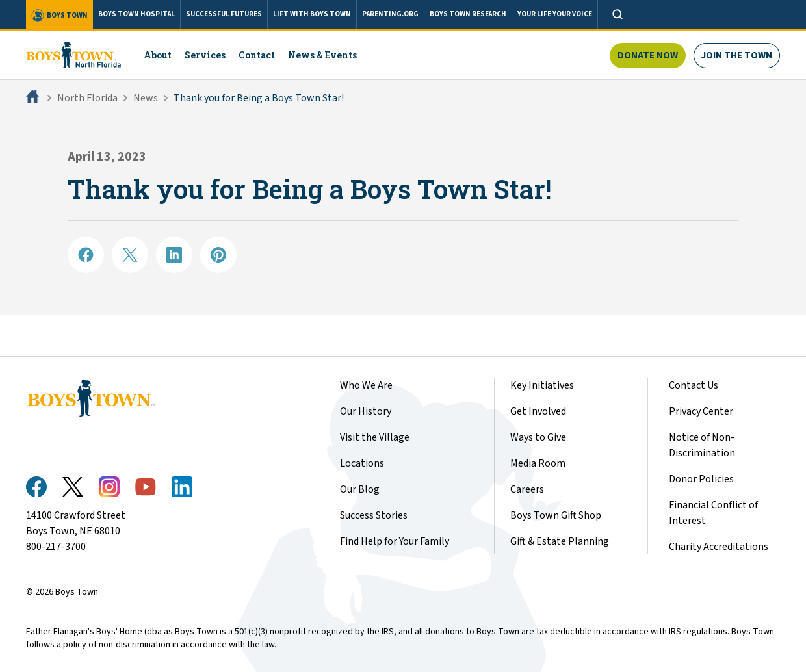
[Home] (34, 98)
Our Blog (360, 489)
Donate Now (648, 56)
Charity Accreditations (719, 547)
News (146, 98)
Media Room (538, 463)
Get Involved (538, 411)
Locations (362, 463)
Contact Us (694, 385)
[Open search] (617, 14)
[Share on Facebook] (86, 255)
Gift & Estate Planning (560, 541)
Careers (527, 489)
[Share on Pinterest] (218, 255)
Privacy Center (701, 411)
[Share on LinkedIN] (174, 255)
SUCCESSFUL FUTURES (224, 14)
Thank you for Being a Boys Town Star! (259, 98)
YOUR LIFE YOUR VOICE (555, 14)
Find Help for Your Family (395, 541)
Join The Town (737, 56)
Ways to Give (538, 437)
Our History (366, 411)
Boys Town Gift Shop (556, 515)
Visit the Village (375, 437)
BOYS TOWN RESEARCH (468, 14)
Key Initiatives (542, 385)
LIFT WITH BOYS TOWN (312, 14)
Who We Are (366, 385)
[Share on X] (130, 255)
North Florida (87, 98)
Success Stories (374, 515)
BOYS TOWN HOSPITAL (136, 14)
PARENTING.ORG (390, 14)
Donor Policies (701, 479)
